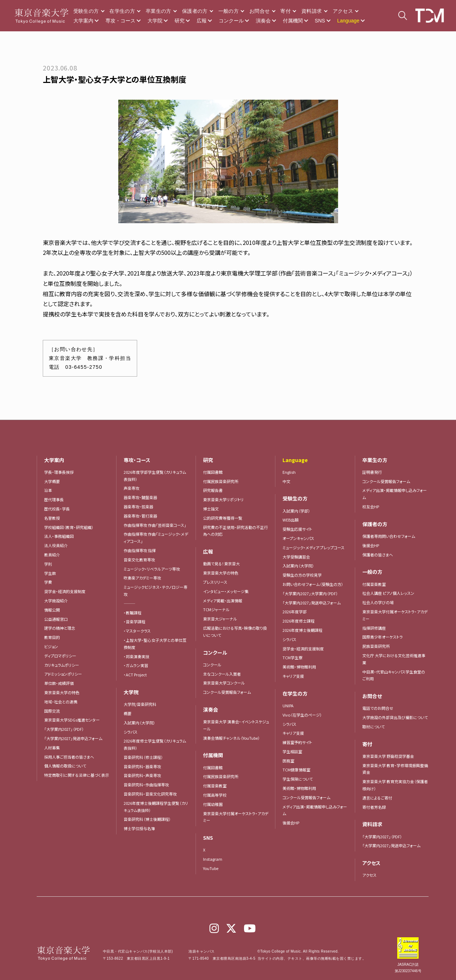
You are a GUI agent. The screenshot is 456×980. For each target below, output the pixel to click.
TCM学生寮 (292, 657)
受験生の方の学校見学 (302, 575)
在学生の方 (122, 11)
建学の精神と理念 (60, 628)
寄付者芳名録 (374, 807)
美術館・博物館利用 (299, 667)
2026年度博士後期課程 (302, 630)
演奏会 (263, 21)
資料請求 (312, 11)
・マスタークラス (137, 631)
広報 (202, 21)
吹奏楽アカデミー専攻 (142, 578)
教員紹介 (52, 555)
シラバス (131, 732)
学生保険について (298, 779)
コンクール (231, 21)
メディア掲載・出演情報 (223, 601)
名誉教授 (52, 518)
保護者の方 (195, 11)
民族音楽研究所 (376, 646)
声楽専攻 (131, 488)
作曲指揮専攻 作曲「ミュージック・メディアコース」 (156, 538)
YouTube (211, 868)
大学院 (155, 21)
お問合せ (260, 11)
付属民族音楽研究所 (221, 481)
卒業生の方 (159, 11)
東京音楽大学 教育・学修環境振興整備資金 (395, 769)
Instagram (213, 859)
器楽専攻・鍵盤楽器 (142, 497)
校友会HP (371, 507)
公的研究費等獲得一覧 (223, 518)
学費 (48, 582)
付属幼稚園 (213, 804)
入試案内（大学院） (139, 723)
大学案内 (83, 21)
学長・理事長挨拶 (59, 472)
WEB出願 (291, 520)
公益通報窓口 (56, 619)
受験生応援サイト (297, 529)
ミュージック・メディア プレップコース (313, 547)
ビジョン (51, 646)
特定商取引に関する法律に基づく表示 (77, 775)
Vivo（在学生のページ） (302, 715)
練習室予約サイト (297, 742)
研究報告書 (213, 490)
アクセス (343, 11)
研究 (180, 21)
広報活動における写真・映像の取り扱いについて (235, 632)
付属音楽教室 (215, 786)
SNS (320, 21)
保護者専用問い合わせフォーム (389, 536)
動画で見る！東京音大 (221, 564)
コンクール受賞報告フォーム (227, 692)
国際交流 (52, 711)
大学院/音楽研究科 (140, 704)
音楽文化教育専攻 (139, 560)
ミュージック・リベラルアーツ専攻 (152, 569)
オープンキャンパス (298, 538)
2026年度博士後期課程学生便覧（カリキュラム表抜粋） (156, 807)
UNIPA (288, 706)
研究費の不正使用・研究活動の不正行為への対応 (235, 531)
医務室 (288, 761)
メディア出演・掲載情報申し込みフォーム (315, 810)
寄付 (286, 11)
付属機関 (293, 21)
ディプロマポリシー (60, 656)
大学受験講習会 (296, 557)
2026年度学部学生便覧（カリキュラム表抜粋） (155, 476)
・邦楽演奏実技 (136, 656)
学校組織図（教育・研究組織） (69, 527)
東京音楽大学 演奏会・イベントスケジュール (236, 725)
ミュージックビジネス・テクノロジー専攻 (156, 591)
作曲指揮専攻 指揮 (140, 550)
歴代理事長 (54, 499)
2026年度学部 (295, 612)
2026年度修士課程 (299, 621)
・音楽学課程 (134, 622)
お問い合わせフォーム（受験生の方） (313, 584)
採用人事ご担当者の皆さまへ (69, 757)
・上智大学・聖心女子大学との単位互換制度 (155, 644)
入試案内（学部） (296, 511)
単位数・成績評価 (59, 683)
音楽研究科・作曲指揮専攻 (146, 785)
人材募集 (52, 748)
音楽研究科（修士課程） (143, 757)
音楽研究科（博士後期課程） (147, 819)
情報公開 (52, 610)
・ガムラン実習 (136, 665)
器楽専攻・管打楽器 (142, 516)
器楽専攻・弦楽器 (140, 507)
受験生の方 (86, 11)
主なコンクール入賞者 (222, 674)
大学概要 (52, 481)
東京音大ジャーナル (220, 619)
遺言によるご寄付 (377, 798)
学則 (48, 564)
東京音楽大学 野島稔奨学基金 (388, 756)
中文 (286, 481)
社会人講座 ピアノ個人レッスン (388, 593)
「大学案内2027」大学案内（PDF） (310, 593)
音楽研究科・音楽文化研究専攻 (150, 794)
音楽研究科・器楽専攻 (142, 766)
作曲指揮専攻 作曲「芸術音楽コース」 (155, 525)
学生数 (50, 573)
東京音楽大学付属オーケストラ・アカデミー (236, 817)
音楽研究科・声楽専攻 (142, 775)
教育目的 (52, 637)
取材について (374, 727)
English (289, 472)
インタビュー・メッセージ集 (228, 591)
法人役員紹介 (56, 545)
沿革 (48, 490)
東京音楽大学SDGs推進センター (72, 720)
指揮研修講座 (374, 628)
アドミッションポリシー (63, 674)
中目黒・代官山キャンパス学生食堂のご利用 (394, 675)
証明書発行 (372, 472)
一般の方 (229, 11)
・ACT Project (135, 675)
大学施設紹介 (56, 601)
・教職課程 (133, 613)
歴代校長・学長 (57, 509)
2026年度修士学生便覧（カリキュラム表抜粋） (155, 744)
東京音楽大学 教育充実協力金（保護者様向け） (395, 785)
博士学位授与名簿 (139, 828)
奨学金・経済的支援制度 (65, 591)
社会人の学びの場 (378, 602)
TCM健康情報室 (296, 770)
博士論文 (211, 509)
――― (129, 603)
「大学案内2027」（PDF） (64, 729)
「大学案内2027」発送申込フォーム (73, 738)
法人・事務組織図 (59, 536)
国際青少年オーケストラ (383, 637)
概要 (128, 713)
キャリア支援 (293, 676)
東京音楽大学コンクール (224, 683)
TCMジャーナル (216, 609)
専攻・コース (120, 21)
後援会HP (291, 823)
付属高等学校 (215, 795)
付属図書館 (213, 472)
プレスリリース (215, 582)
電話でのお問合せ (378, 708)
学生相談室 (292, 751)
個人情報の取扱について (65, 766)
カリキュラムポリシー (62, 665)
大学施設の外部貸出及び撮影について (395, 717)
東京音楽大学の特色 (62, 692)
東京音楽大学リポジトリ (223, 499)
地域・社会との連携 (61, 702)
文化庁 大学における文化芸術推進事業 (394, 659)
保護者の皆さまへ (378, 555)
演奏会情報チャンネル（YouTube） (232, 738)
